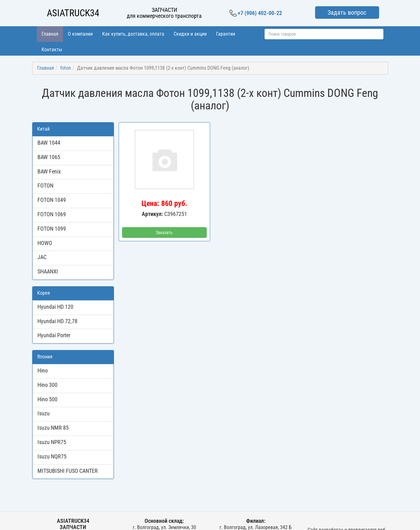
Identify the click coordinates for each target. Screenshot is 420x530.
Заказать (164, 232)
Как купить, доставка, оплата (133, 34)
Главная (50, 34)
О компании (80, 34)
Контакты (52, 50)
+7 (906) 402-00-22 (256, 13)
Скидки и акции (190, 34)
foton (66, 68)
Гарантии (226, 34)
